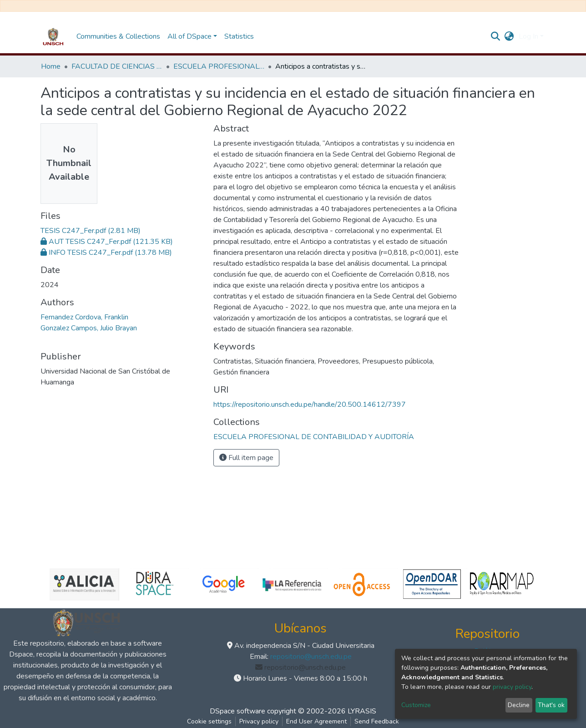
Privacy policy (259, 721)
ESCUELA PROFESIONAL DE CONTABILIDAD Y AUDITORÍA (219, 66)
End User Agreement (316, 721)
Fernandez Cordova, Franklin (84, 317)
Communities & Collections (118, 36)
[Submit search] (496, 36)
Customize (416, 705)
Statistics (239, 36)
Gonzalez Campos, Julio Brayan (89, 328)
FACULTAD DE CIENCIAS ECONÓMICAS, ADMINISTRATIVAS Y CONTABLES (117, 66)
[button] (509, 36)
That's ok (551, 705)
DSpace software (237, 711)
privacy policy (512, 687)
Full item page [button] (246, 458)
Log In (528, 36)
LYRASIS (362, 711)
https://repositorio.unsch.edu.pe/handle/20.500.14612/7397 (310, 404)
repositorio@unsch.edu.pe (311, 657)
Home (51, 66)
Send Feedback (377, 721)
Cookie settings (209, 721)
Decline (519, 705)
